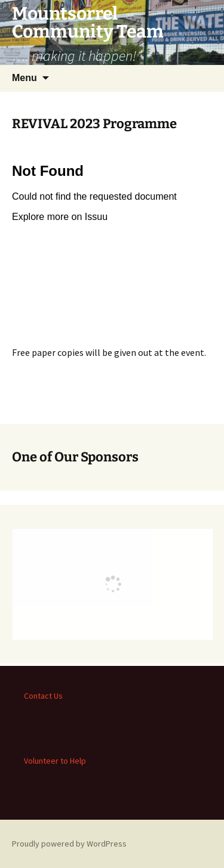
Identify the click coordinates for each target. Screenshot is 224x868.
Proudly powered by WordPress (69, 844)
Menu (24, 78)
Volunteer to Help (55, 761)
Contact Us (43, 696)
